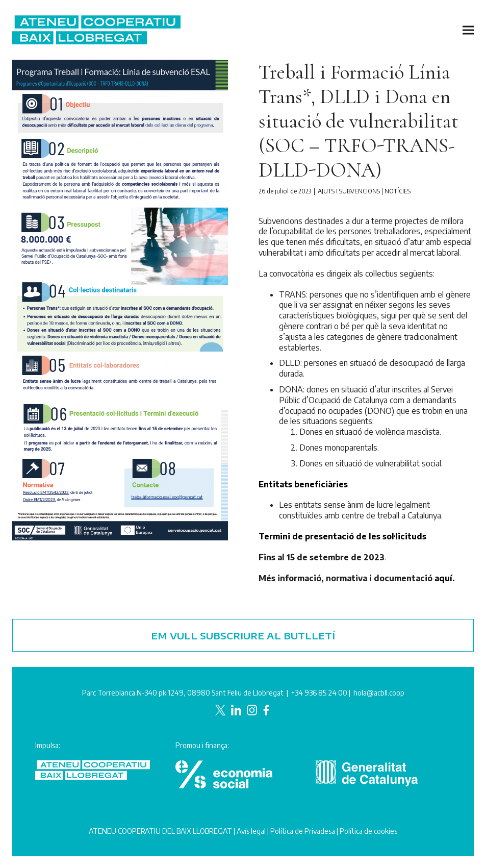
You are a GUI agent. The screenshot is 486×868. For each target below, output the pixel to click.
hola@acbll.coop (379, 693)
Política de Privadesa (303, 831)
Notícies (398, 191)
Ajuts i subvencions (349, 191)
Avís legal (251, 831)
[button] (468, 30)
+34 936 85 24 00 (319, 693)
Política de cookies (368, 831)
